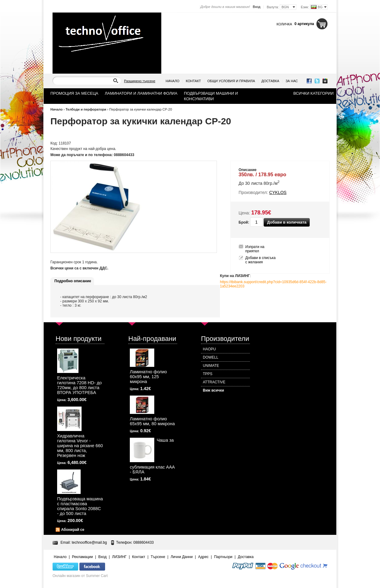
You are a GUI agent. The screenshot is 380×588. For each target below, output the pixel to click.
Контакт (193, 81)
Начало (172, 81)
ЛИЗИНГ (119, 557)
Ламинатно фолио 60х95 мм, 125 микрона (148, 377)
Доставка (270, 81)
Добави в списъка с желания (260, 260)
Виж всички (213, 390)
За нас (292, 81)
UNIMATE (211, 366)
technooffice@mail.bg (89, 542)
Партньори (223, 557)
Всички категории (313, 93)
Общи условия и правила (231, 81)
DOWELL (211, 357)
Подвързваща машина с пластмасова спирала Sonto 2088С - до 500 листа (80, 506)
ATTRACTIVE (214, 382)
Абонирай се (73, 530)
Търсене (158, 557)
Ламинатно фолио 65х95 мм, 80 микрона (152, 421)
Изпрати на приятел (255, 249)
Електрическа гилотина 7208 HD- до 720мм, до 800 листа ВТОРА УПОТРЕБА (79, 385)
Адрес (203, 557)
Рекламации (82, 557)
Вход (256, 7)
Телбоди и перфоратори (86, 109)
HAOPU (209, 349)
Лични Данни (181, 557)
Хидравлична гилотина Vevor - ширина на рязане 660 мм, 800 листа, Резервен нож (80, 446)
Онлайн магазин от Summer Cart (80, 576)
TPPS (208, 374)
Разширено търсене (140, 81)
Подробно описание (73, 281)
